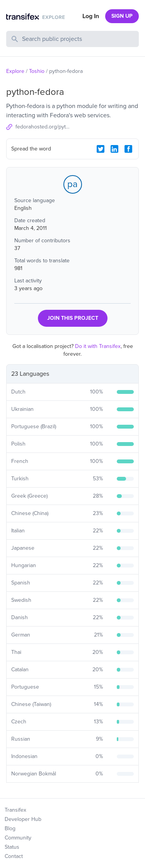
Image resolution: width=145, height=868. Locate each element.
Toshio (37, 71)
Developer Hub (23, 819)
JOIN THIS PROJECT (73, 318)
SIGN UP (122, 16)
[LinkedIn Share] (114, 149)
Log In (91, 16)
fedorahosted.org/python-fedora (44, 127)
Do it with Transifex (98, 346)
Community (18, 838)
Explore (15, 71)
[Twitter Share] (101, 149)
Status (12, 847)
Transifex (15, 810)
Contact (14, 856)
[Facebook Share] (128, 149)
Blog (10, 828)
